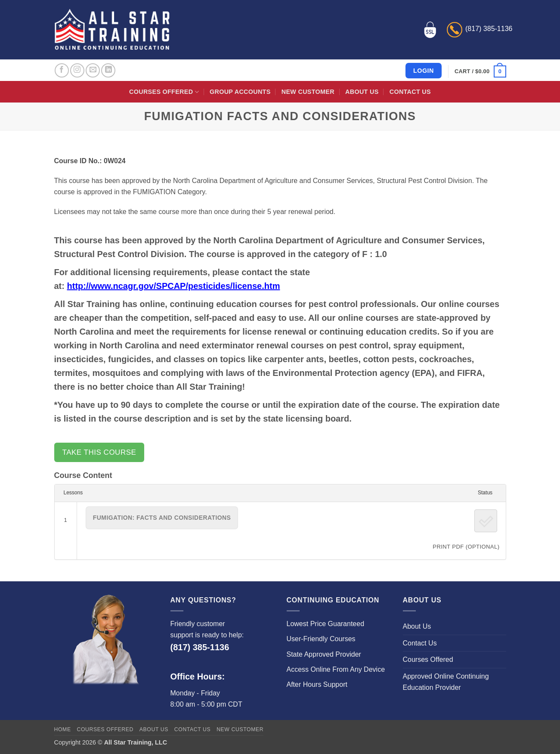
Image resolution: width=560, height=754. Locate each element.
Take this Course (99, 452)
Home (63, 729)
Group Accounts (240, 92)
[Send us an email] (93, 70)
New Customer (308, 92)
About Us (362, 92)
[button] (480, 71)
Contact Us (410, 92)
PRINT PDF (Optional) (466, 547)
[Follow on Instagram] (77, 70)
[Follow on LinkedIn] (108, 70)
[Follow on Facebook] (62, 70)
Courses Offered (164, 92)
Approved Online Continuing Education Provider (446, 682)
